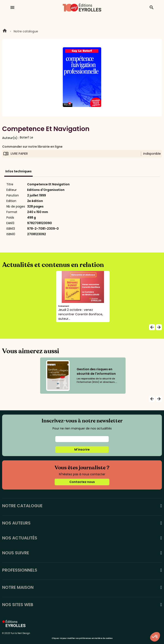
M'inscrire (82, 450)
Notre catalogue (26, 31)
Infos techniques (18, 171)
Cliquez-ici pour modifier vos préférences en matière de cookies (82, 638)
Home (5, 31)
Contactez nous (82, 482)
